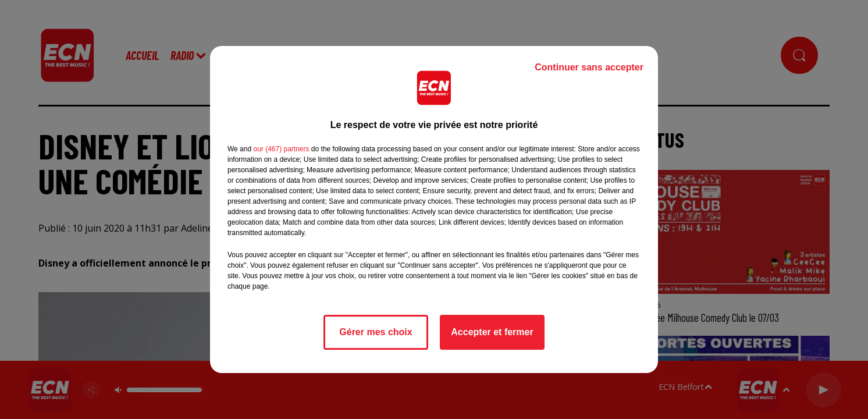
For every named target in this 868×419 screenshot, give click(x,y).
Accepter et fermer (492, 332)
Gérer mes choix (376, 332)
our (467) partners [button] (281, 149)
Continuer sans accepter (589, 67)
